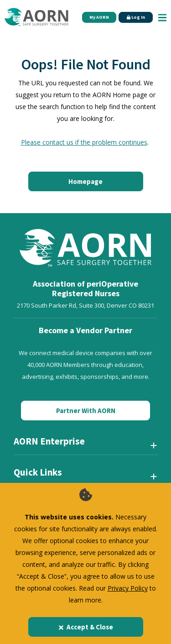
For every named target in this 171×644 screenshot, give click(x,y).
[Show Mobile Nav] (162, 17)
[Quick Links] (85, 476)
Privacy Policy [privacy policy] (128, 588)
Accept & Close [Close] (85, 627)
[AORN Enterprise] (85, 445)
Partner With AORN (86, 411)
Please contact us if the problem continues (84, 142)
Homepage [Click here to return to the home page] (85, 181)
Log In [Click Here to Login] (136, 17)
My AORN (99, 17)
